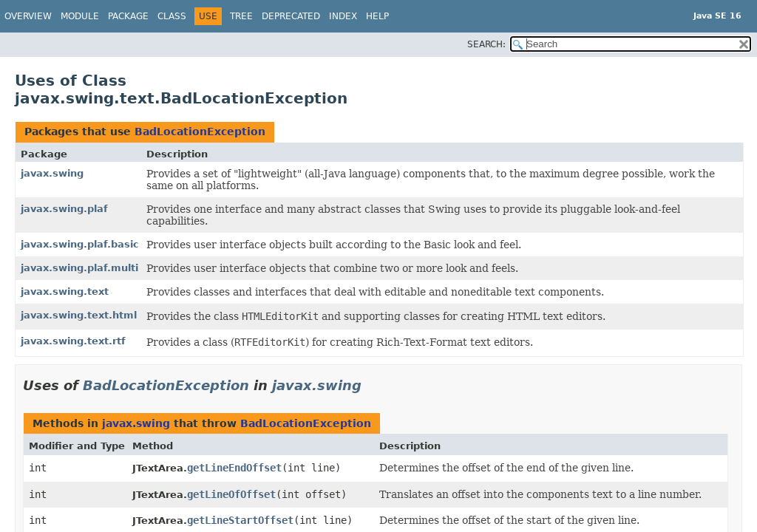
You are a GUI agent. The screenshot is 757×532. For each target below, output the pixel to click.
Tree (241, 16)
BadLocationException (200, 132)
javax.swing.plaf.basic (80, 244)
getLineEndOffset (234, 468)
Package (128, 16)
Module (80, 16)
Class (172, 16)
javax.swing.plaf (64, 209)
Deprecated (291, 16)
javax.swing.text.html (79, 315)
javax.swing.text (65, 291)
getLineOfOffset (231, 494)
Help (377, 16)
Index (343, 16)
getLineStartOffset (240, 520)
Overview (28, 16)
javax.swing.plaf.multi (79, 268)
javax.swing (52, 173)
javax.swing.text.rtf (73, 341)
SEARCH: (486, 44)
